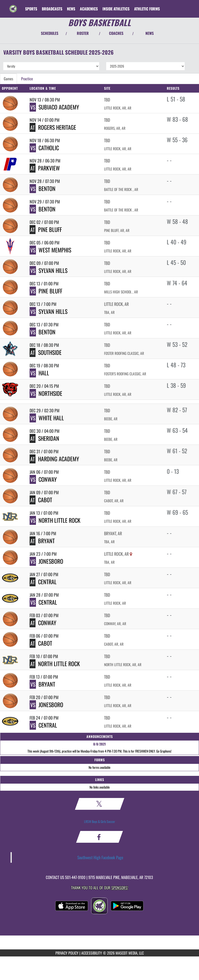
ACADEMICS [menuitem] (89, 9)
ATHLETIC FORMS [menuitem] (147, 9)
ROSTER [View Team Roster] (83, 33)
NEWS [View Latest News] (150, 33)
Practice (27, 79)
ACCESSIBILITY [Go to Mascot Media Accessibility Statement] (92, 953)
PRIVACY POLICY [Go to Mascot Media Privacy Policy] (67, 953)
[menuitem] (52, 9)
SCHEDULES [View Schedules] (50, 33)
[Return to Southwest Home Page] (13, 6)
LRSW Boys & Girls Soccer (100, 821)
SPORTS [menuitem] (31, 9)
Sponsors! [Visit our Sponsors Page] (120, 888)
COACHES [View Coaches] (116, 33)
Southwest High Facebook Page (100, 857)
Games (8, 79)
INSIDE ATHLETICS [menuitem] (116, 9)
